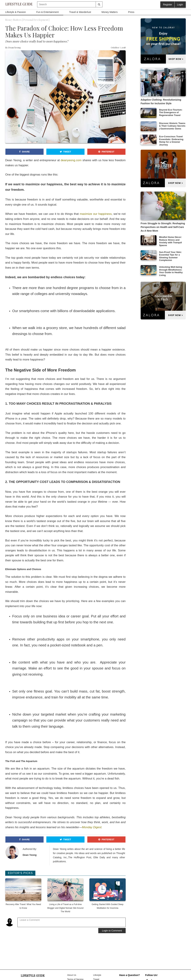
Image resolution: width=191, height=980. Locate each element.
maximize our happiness (96, 214)
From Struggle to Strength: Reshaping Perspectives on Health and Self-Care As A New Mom (163, 227)
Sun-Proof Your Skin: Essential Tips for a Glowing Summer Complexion (170, 256)
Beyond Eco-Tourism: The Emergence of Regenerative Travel (171, 112)
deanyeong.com (71, 160)
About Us (72, 975)
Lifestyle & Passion (16, 12)
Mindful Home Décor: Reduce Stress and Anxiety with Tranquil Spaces (171, 241)
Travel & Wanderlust (80, 12)
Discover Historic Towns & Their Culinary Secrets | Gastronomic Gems (172, 126)
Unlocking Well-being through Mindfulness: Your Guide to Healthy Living (171, 271)
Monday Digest (92, 827)
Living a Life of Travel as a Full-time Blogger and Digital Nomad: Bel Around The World (65, 908)
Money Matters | (14, 20)
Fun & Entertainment (47, 12)
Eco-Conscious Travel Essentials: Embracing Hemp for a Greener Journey (171, 141)
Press (131, 12)
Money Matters (110, 12)
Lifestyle (97, 975)
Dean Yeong (14, 47)
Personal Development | (36, 20)
